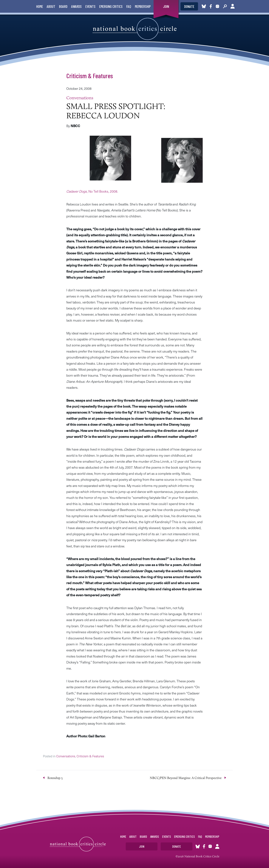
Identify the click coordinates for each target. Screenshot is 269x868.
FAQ (129, 6)
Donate (189, 6)
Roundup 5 (55, 778)
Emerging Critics (111, 6)
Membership (143, 6)
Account (233, 6)
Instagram (217, 6)
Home (40, 6)
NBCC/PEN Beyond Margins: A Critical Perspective (186, 778)
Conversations (80, 98)
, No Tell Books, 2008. (92, 191)
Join (166, 6)
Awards (76, 6)
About (51, 6)
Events (90, 6)
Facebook (211, 6)
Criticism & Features (90, 76)
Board (63, 6)
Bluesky (204, 6)
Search (225, 6)
